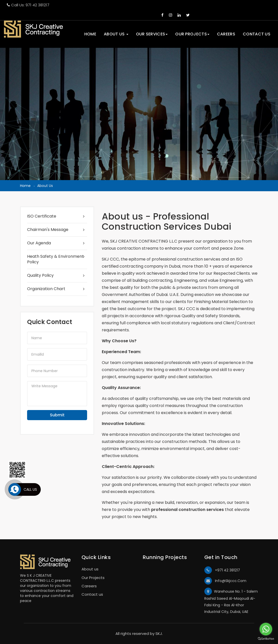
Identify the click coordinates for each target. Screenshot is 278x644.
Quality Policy (40, 275)
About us (116, 34)
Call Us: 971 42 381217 (28, 5)
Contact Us (257, 34)
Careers (226, 34)
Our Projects (192, 34)
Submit (57, 415)
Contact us (92, 594)
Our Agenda (39, 243)
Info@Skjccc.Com (225, 581)
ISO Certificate (42, 216)
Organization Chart (46, 289)
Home (90, 34)
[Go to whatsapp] (266, 629)
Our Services (152, 34)
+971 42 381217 (222, 570)
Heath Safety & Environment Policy (55, 259)
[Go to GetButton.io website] (266, 639)
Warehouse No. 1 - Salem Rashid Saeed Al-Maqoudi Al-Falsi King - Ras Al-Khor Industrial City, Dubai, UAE (231, 601)
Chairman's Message (48, 230)
